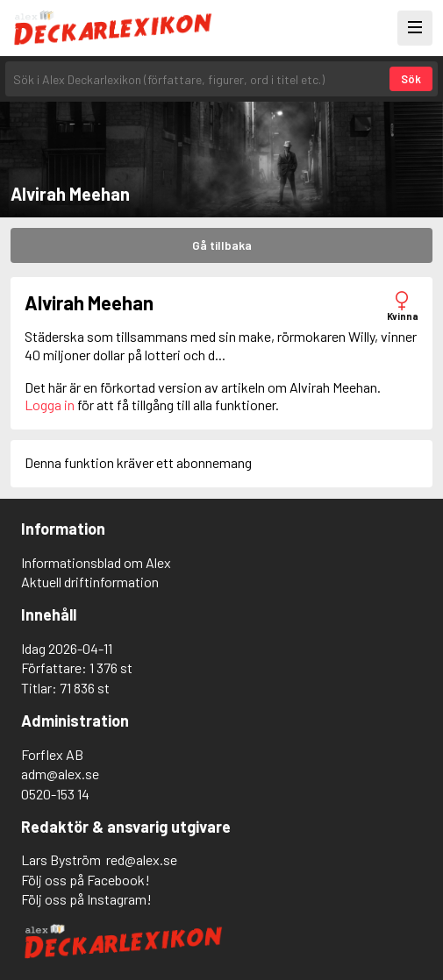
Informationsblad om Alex (96, 562)
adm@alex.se (60, 774)
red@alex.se (142, 859)
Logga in (50, 405)
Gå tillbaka (222, 245)
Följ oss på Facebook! (86, 880)
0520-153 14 (55, 794)
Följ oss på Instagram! (86, 899)
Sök (411, 79)
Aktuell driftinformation (90, 582)
